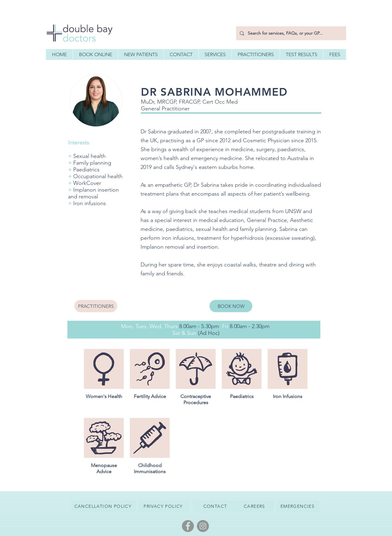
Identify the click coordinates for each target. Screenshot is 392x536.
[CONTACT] (216, 506)
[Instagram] (203, 526)
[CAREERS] (255, 506)
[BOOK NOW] (231, 306)
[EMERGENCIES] (298, 506)
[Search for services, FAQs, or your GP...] (290, 33)
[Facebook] (188, 526)
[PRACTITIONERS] (96, 306)
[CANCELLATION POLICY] (104, 506)
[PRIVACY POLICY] (164, 506)
